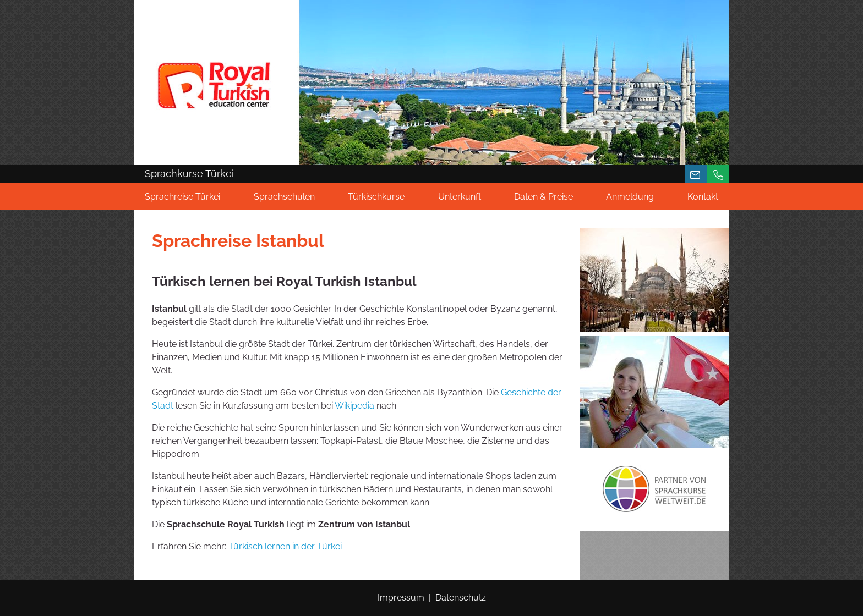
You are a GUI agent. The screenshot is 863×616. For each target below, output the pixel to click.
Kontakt (703, 197)
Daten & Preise (544, 197)
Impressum (401, 598)
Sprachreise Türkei (182, 197)
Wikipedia (354, 406)
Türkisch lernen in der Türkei (285, 546)
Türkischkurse (376, 197)
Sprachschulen (284, 197)
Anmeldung (630, 197)
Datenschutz (461, 598)
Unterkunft (460, 197)
